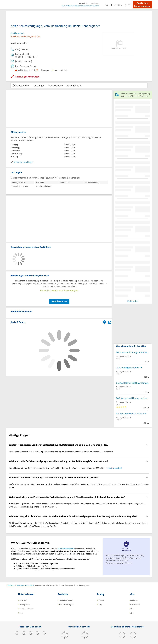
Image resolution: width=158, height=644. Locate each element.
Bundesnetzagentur (66, 549)
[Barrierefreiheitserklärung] (126, 5)
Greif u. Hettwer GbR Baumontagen (133, 383)
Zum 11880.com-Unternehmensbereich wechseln (81, 6)
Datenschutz (135, 605)
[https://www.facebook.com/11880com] (17, 633)
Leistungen (39, 85)
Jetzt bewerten (59, 301)
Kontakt (102, 600)
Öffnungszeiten (21, 85)
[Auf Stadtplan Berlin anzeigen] (110, 322)
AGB (132, 609)
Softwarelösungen (66, 605)
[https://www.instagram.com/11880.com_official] (30, 633)
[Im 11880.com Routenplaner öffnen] (105, 322)
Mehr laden (133, 301)
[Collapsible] (147, 445)
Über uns (23, 600)
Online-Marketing (66, 600)
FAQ (100, 605)
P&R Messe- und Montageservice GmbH (133, 398)
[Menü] (130, 5)
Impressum (135, 600)
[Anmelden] (117, 5)
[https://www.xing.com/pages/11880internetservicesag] (37, 633)
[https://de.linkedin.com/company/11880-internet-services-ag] (44, 633)
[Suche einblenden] (108, 5)
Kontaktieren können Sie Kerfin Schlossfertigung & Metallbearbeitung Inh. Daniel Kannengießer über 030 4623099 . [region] (66, 468)
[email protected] (114, 468)
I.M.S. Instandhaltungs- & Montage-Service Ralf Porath (133, 352)
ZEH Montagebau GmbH (128, 368)
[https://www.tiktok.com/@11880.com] (24, 633)
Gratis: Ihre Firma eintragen (142, 5)
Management (25, 605)
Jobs (22, 613)
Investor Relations (27, 609)
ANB (132, 613)
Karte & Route (74, 85)
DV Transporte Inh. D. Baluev (130, 414)
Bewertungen (56, 85)
